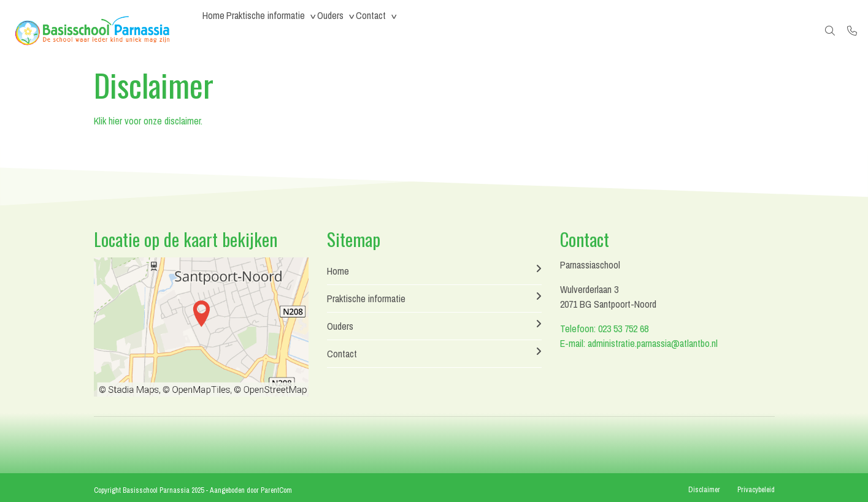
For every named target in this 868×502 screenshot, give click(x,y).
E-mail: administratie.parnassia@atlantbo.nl (639, 343)
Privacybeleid (756, 490)
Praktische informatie (282, 31)
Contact (409, 31)
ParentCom (276, 490)
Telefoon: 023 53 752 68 (604, 329)
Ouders (357, 31)
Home (219, 31)
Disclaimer (704, 490)
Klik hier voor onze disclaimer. (148, 121)
